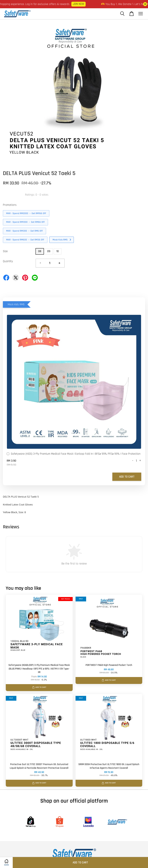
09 (49, 251)
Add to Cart (127, 477)
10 (58, 251)
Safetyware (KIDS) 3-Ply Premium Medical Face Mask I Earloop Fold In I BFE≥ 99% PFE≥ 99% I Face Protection (74, 454)
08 (40, 251)
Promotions (10, 205)
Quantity (8, 261)
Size (5, 251)
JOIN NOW (83, 4)
